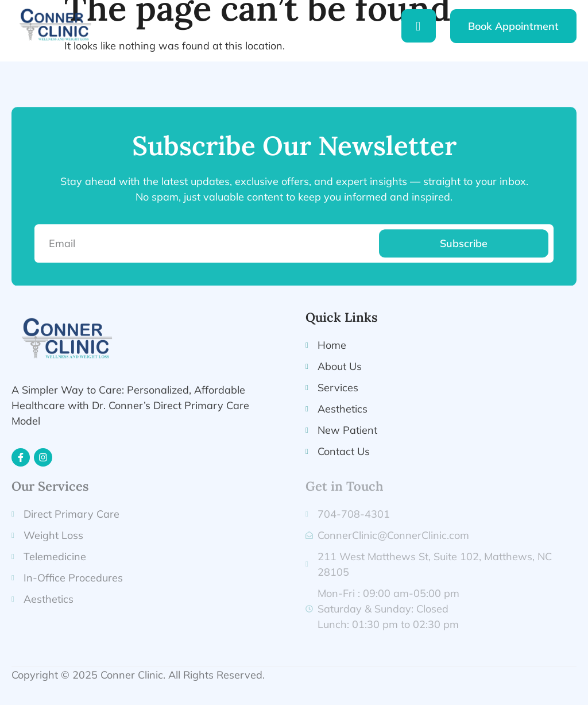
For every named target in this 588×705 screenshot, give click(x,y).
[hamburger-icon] (419, 26)
